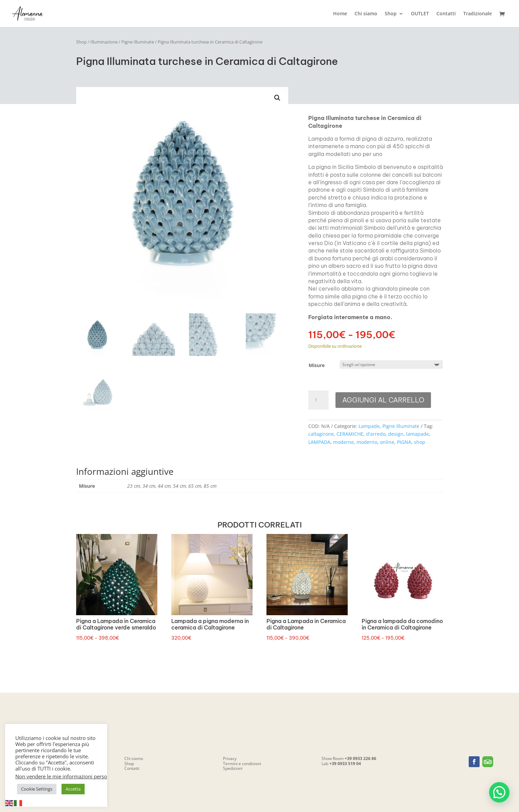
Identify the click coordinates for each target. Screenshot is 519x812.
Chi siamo (366, 14)
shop (420, 442)
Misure (317, 365)
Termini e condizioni (242, 764)
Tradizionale (478, 14)
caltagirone (321, 434)
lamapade (418, 434)
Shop (391, 14)
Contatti (446, 14)
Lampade (369, 426)
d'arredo (376, 434)
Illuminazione (104, 42)
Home (340, 14)
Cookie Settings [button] (37, 789)
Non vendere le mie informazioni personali (65, 776)
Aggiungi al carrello (383, 400)
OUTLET (420, 14)
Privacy (230, 758)
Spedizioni (233, 768)
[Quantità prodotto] (318, 400)
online (387, 442)
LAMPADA (319, 442)
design (396, 434)
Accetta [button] (73, 789)
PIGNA (404, 442)
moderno (367, 442)
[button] (277, 98)
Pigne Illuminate (138, 42)
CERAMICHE (350, 434)
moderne (343, 442)
